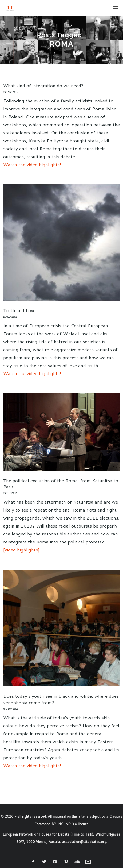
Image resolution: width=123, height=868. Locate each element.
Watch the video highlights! (32, 164)
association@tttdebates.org (84, 842)
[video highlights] (21, 550)
